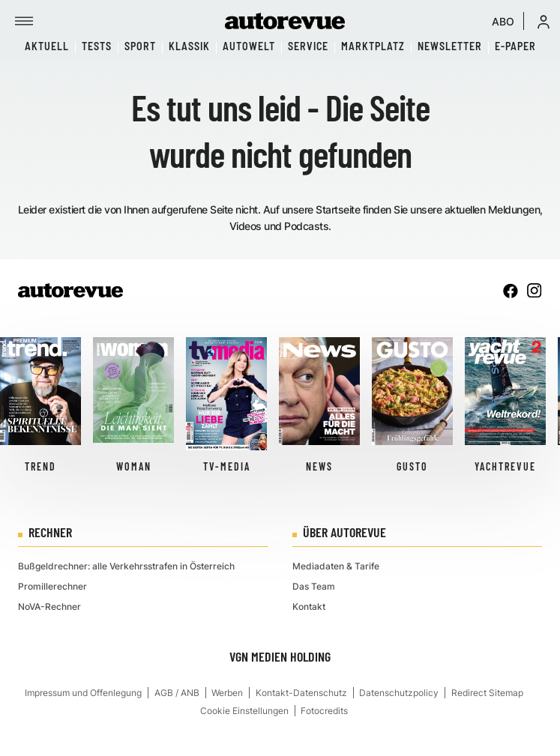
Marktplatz (373, 46)
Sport (140, 46)
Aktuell (47, 46)
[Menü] (24, 21)
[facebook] (511, 291)
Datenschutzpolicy (399, 693)
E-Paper (515, 46)
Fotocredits (324, 711)
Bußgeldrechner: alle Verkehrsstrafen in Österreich (126, 566)
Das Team (314, 586)
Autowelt (249, 46)
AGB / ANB (177, 693)
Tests (97, 46)
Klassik (189, 46)
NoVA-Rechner (49, 607)
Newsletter (450, 46)
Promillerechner (52, 586)
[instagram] (535, 291)
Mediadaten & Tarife (336, 566)
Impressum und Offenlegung (83, 693)
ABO (503, 21)
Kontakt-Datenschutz (301, 693)
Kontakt (309, 607)
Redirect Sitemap (487, 693)
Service (308, 46)
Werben (227, 693)
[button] (544, 21)
